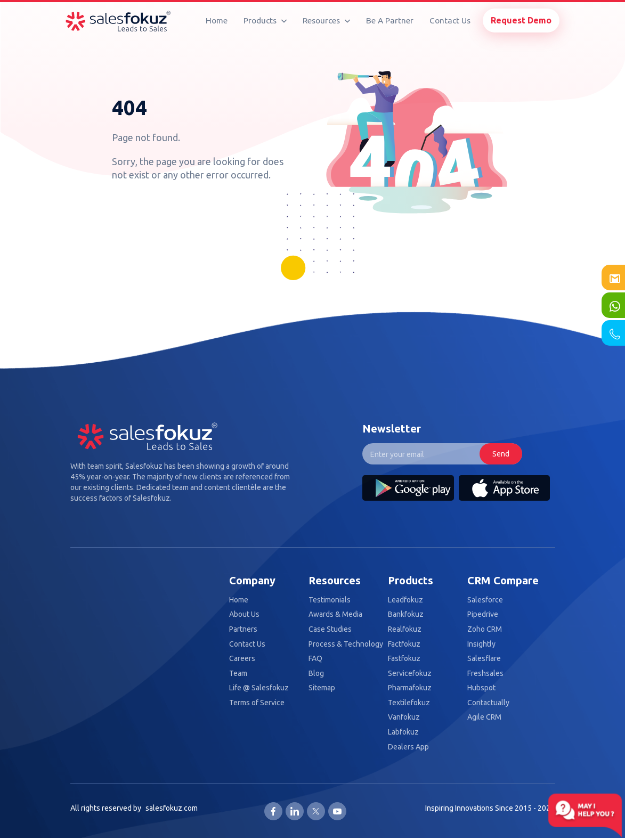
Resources (326, 21)
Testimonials (330, 600)
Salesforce (485, 600)
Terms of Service (257, 703)
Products (265, 21)
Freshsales (485, 674)
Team (238, 674)
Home (217, 21)
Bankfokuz (406, 614)
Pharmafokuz (410, 688)
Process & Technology (346, 644)
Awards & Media (335, 614)
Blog (316, 674)
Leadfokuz (405, 600)
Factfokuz (404, 644)
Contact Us (450, 21)
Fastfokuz (404, 659)
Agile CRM (484, 717)
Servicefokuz (410, 674)
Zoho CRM (485, 629)
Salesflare (484, 659)
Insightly (481, 644)
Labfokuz (403, 732)
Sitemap (322, 688)
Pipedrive (483, 614)
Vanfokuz (404, 717)
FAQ (315, 659)
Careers (242, 659)
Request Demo (521, 20)
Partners (243, 629)
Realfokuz (405, 629)
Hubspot (481, 688)
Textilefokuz (409, 703)
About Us (244, 614)
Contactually (488, 703)
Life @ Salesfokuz (259, 688)
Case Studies (330, 629)
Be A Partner (390, 21)
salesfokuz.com (172, 808)
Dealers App (408, 747)
